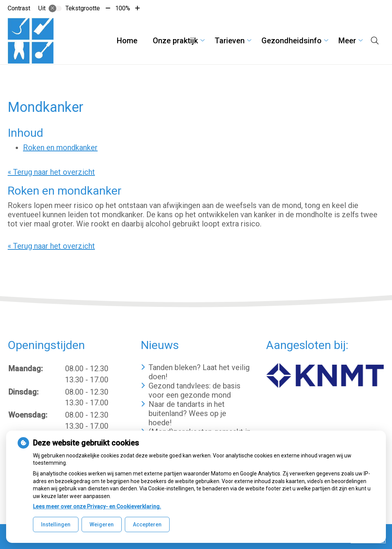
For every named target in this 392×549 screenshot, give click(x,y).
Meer (347, 41)
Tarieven (230, 41)
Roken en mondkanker (60, 147)
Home (127, 41)
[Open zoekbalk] (375, 41)
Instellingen (56, 524)
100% (123, 8)
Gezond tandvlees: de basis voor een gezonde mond (194, 390)
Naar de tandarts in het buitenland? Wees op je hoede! (187, 413)
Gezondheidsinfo (292, 41)
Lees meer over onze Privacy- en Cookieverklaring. (97, 506)
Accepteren (147, 524)
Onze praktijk (175, 41)
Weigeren (102, 524)
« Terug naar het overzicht (51, 172)
